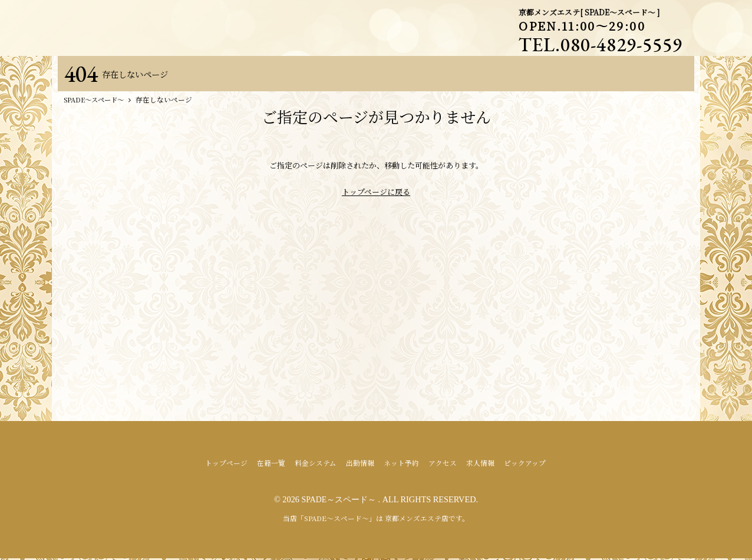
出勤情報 (360, 465)
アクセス (443, 465)
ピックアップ (525, 465)
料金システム (316, 465)
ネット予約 (401, 465)
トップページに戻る (376, 194)
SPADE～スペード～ (340, 502)
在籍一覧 (271, 465)
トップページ (226, 465)
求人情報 (480, 465)
